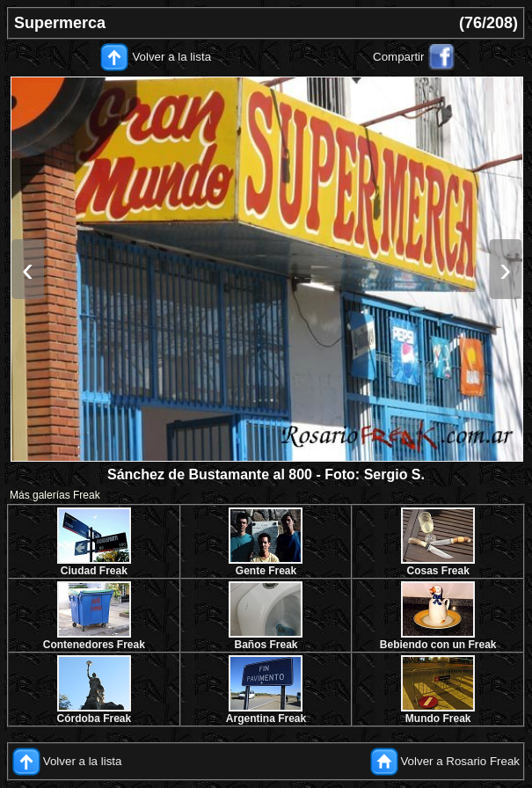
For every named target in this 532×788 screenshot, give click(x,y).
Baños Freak (266, 645)
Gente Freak (266, 571)
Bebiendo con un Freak (438, 645)
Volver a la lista (171, 57)
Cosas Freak (437, 571)
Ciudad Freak (94, 571)
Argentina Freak (266, 719)
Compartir (399, 57)
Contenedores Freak (94, 645)
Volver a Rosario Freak (460, 761)
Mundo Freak (438, 719)
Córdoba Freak (94, 719)
